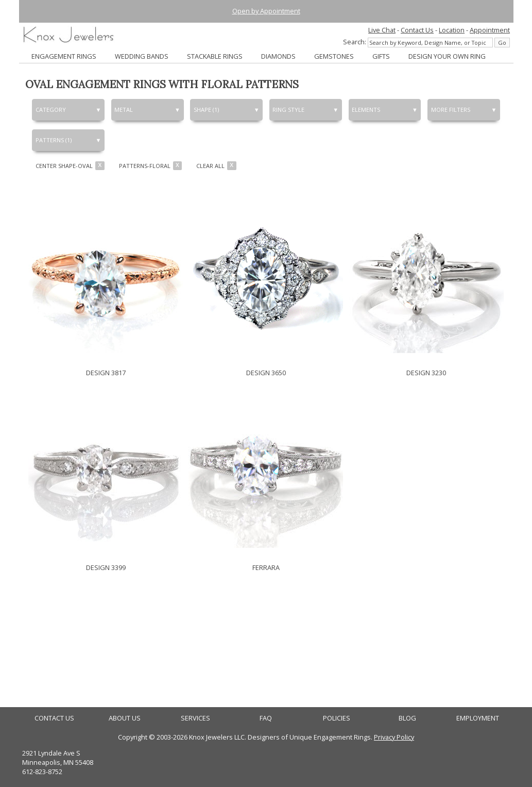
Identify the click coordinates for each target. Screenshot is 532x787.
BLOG (407, 718)
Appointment (490, 30)
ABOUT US (125, 718)
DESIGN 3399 (106, 567)
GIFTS (381, 56)
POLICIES (337, 718)
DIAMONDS (278, 56)
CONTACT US (54, 718)
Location (452, 30)
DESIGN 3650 (266, 373)
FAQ (266, 718)
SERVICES (195, 718)
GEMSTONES (334, 56)
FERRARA (266, 567)
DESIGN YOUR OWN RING (447, 56)
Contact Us (417, 30)
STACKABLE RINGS (215, 56)
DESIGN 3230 (426, 373)
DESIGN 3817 (106, 373)
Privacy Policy (394, 737)
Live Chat (382, 30)
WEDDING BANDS (142, 56)
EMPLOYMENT (478, 718)
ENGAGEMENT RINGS (64, 56)
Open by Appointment (266, 11)
